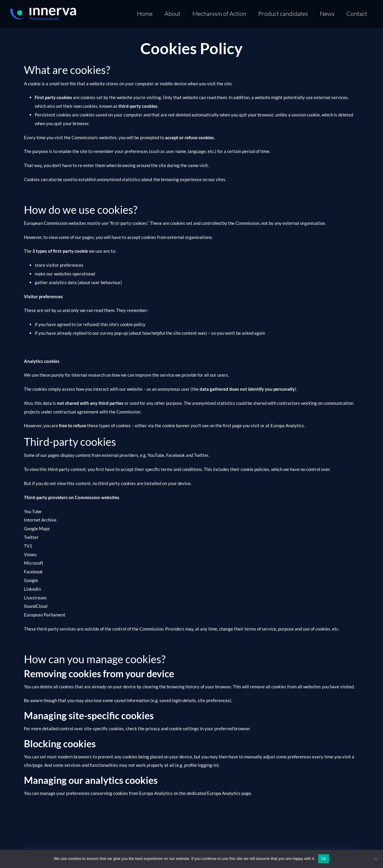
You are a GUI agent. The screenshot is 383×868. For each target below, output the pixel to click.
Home (145, 14)
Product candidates (283, 14)
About (172, 14)
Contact (357, 14)
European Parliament (45, 615)
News (327, 14)
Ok (324, 859)
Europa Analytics (287, 425)
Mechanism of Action (219, 14)
